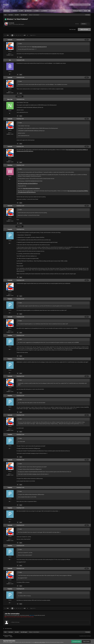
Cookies (11, 637)
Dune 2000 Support (20, 24)
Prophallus (10, 229)
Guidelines (45, 11)
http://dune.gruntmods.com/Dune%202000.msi (28, 184)
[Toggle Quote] (19, 44)
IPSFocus (10, 635)
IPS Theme (5, 635)
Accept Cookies (76, 642)
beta (10, 60)
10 (10, 243)
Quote (21, 57)
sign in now (32, 615)
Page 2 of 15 (33, 35)
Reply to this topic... (15, 622)
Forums (7, 11)
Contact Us (6, 637)
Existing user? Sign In (78, 11)
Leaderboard (53, 11)
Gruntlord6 (12, 23)
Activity (37, 11)
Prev (8, 35)
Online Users (29, 11)
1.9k (10, 54)
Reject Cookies (86, 642)
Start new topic (72, 29)
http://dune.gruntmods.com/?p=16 (39, 47)
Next (25, 35)
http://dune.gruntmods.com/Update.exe (31, 188)
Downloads (15, 11)
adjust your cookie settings (40, 642)
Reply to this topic (84, 29)
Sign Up (86, 11)
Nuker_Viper (10, 99)
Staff (22, 11)
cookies (11, 642)
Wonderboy (10, 165)
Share (77, 24)
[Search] (76, 5)
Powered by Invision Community (85, 636)
